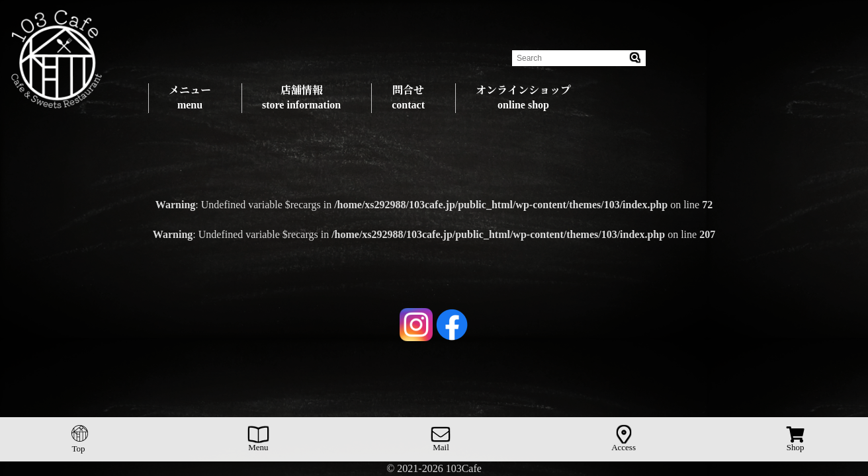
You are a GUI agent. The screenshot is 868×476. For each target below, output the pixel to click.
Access (624, 439)
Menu (258, 439)
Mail (441, 439)
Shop (796, 439)
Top (79, 439)
